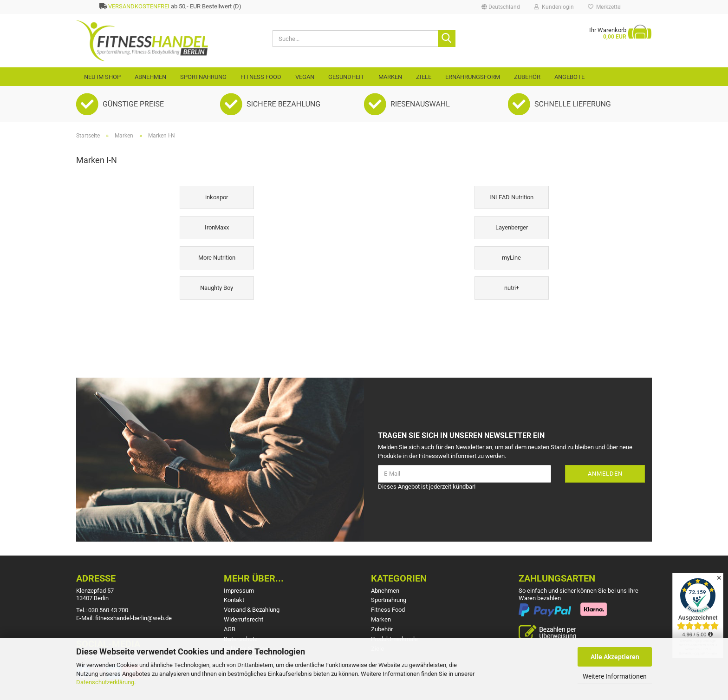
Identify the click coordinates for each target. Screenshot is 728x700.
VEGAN (305, 77)
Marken (390, 77)
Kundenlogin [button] (554, 7)
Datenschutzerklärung (105, 682)
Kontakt (234, 600)
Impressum (239, 591)
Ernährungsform (473, 77)
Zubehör (527, 77)
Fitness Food (261, 77)
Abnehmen (150, 77)
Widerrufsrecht (244, 619)
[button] (501, 7)
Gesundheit (346, 77)
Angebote (569, 77)
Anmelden (605, 474)
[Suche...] (447, 39)
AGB (230, 629)
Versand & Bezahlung (252, 610)
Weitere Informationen (615, 676)
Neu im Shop (102, 77)
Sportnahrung (203, 77)
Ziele (424, 77)
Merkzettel (605, 7)
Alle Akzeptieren (615, 657)
